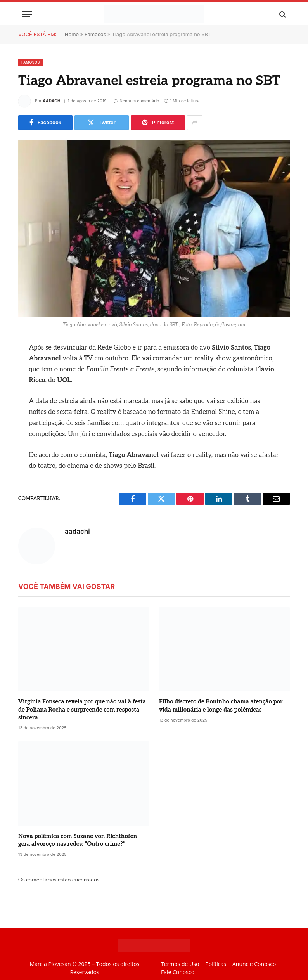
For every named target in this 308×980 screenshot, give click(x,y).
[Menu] (27, 14)
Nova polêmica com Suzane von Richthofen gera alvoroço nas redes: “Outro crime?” (78, 840)
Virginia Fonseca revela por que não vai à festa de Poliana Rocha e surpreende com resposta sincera (82, 709)
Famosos (95, 34)
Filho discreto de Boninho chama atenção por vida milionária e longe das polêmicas (221, 705)
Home (72, 34)
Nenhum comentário (137, 101)
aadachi (52, 101)
